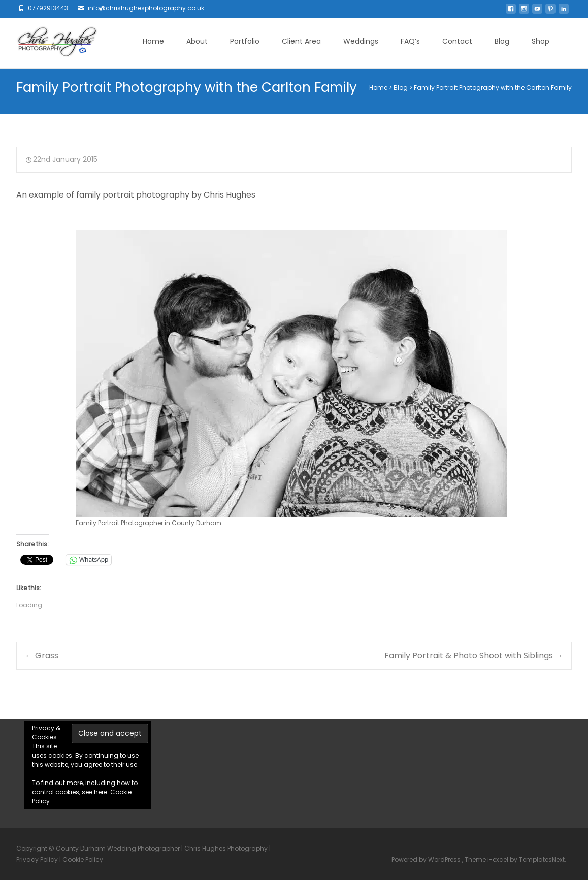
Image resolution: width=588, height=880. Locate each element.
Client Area (301, 41)
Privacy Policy (37, 859)
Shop (541, 41)
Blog (502, 41)
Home (153, 41)
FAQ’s (410, 41)
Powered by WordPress (427, 859)
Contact (457, 41)
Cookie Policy (83, 859)
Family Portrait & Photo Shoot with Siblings (474, 655)
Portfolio (245, 41)
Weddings (361, 41)
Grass (42, 655)
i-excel (499, 859)
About (197, 41)
